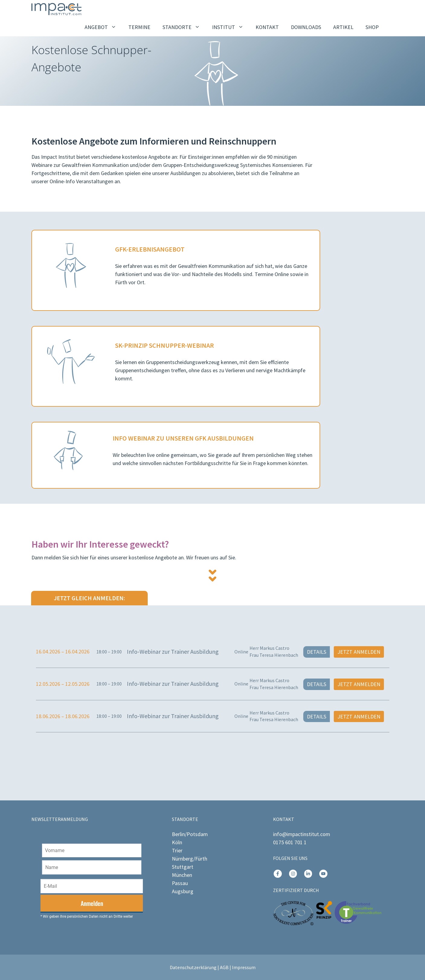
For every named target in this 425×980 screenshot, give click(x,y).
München (182, 875)
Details (317, 652)
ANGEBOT (103, 27)
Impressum (244, 967)
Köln (177, 842)
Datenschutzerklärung (193, 967)
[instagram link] (278, 874)
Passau (180, 883)
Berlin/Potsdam (190, 834)
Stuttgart (183, 867)
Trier (177, 850)
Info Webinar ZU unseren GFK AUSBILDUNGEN (183, 438)
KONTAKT (267, 27)
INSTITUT (231, 27)
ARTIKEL (343, 27)
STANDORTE (184, 27)
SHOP (372, 27)
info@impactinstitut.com (302, 834)
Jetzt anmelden (359, 652)
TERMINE (139, 27)
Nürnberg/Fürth (190, 859)
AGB (224, 967)
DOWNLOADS (306, 27)
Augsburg (183, 891)
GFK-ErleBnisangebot (150, 249)
